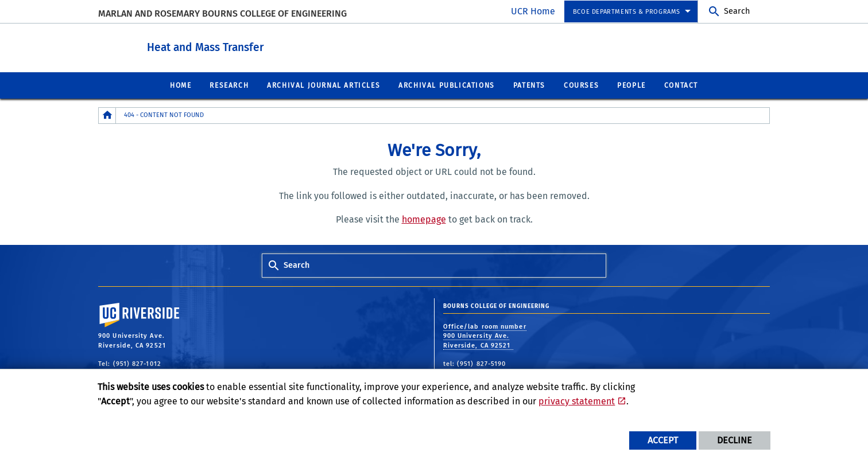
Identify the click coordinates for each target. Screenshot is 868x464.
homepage (424, 219)
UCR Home (533, 11)
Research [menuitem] (229, 85)
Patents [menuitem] (529, 85)
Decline (735, 440)
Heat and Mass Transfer (269, 45)
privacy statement (577, 401)
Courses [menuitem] (581, 85)
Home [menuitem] (181, 85)
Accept (663, 440)
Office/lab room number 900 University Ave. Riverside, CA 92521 (485, 336)
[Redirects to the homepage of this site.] (107, 115)
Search (737, 11)
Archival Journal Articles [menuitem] (323, 85)
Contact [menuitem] (681, 85)
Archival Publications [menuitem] (447, 85)
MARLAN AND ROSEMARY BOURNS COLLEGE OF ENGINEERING (222, 13)
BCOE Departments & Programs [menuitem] (627, 12)
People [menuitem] (631, 85)
